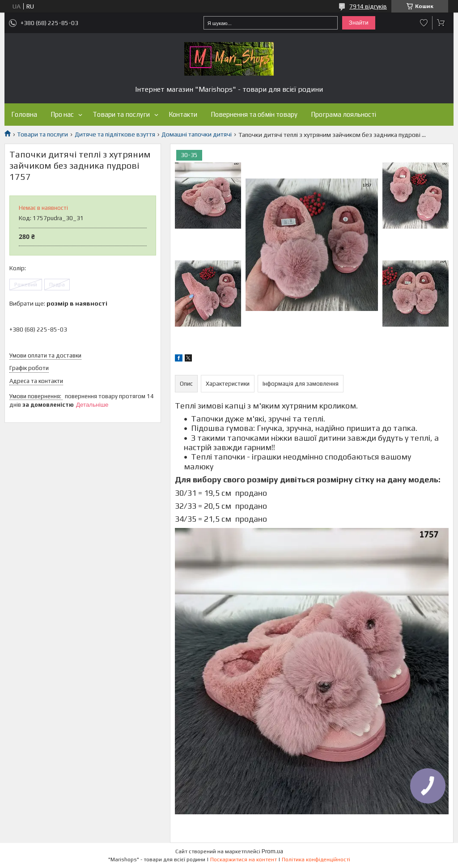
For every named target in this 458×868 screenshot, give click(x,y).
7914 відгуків (368, 6)
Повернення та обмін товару (254, 114)
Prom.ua (272, 851)
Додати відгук (424, 23)
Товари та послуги (121, 114)
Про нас (62, 114)
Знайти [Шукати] (359, 23)
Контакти (183, 114)
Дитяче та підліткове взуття (115, 134)
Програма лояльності (343, 114)
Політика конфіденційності (316, 859)
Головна (24, 114)
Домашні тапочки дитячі (197, 134)
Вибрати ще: (58, 303)
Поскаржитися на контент (244, 859)
